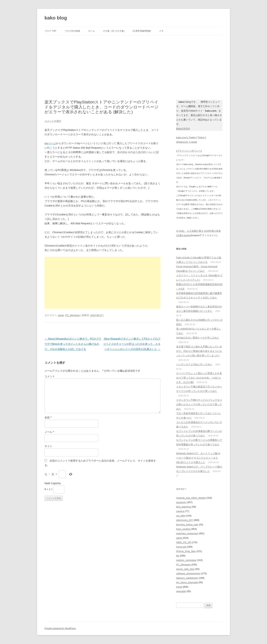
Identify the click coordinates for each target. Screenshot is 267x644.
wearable (181, 591)
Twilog (201, 137)
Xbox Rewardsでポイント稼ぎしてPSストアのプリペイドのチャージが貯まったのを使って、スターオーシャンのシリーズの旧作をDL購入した (132, 344)
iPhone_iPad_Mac (186, 551)
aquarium (181, 502)
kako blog (56, 18)
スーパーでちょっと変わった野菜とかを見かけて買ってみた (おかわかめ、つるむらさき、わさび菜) (199, 378)
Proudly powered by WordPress (60, 628)
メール (49, 432)
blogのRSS (183, 129)
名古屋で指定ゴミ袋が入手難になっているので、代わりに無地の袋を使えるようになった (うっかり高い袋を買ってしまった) (199, 351)
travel (179, 587)
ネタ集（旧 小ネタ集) (114, 31)
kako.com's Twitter (186, 137)
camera (180, 511)
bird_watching (184, 507)
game (61, 315)
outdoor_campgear (186, 560)
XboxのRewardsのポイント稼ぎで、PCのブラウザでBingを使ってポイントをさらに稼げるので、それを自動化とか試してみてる (73, 344)
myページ (50, 143)
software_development (188, 573)
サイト (48, 446)
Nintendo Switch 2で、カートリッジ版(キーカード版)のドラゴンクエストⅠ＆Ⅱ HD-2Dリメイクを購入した (198, 458)
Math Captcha (53, 483)
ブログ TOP (50, 31)
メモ (161, 31)
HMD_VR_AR (184, 542)
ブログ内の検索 (72, 31)
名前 (48, 417)
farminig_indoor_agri (187, 525)
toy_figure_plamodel (187, 582)
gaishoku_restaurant (187, 533)
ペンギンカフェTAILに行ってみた (194, 364)
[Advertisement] (133, 63)
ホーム (92, 31)
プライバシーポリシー (189, 151)
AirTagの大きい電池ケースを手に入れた (198, 338)
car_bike (181, 516)
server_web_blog (185, 569)
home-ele (181, 547)
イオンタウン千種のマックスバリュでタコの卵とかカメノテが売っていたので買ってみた (199, 404)
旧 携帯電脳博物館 (142, 31)
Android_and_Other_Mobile (191, 498)
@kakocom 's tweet (187, 142)
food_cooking (183, 529)
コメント (50, 376)
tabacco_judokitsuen (187, 578)
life (178, 556)
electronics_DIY (185, 520)
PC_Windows (72, 315)
